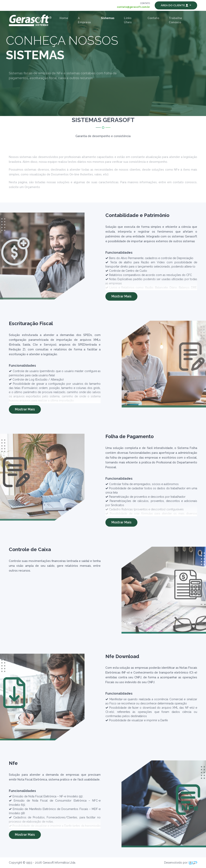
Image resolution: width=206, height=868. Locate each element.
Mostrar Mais (121, 296)
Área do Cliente (175, 5)
